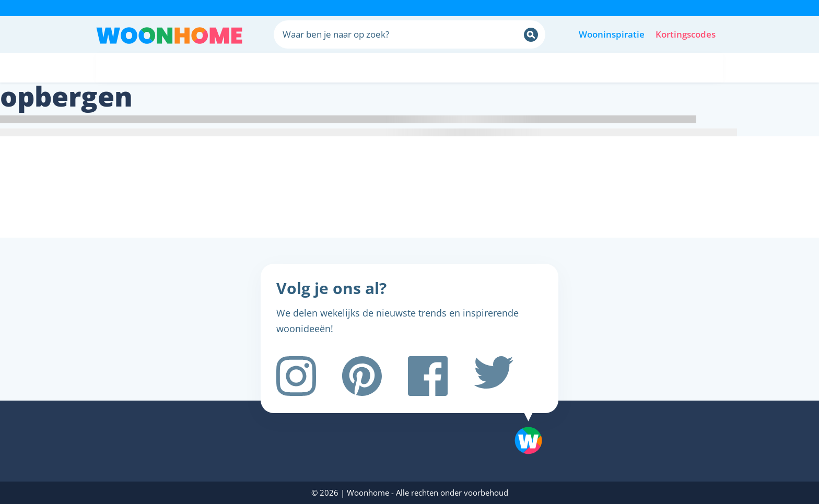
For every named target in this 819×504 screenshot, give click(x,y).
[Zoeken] (531, 35)
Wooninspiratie (612, 34)
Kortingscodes (686, 34)
